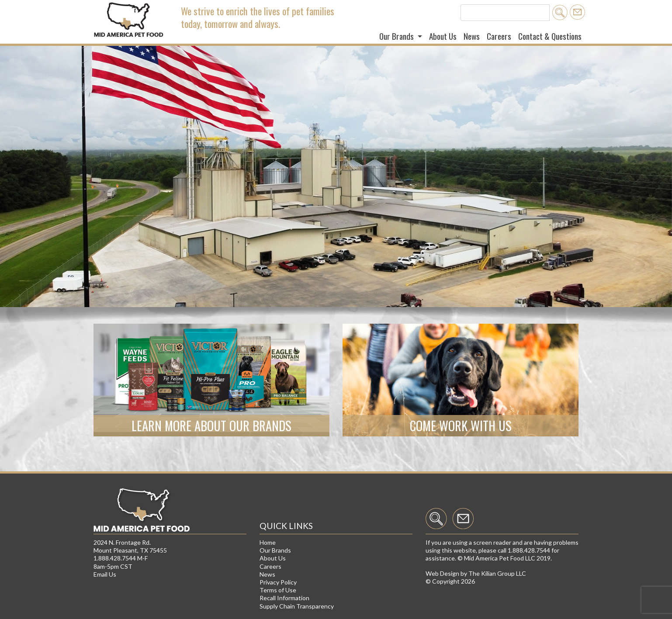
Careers (499, 36)
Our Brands (275, 550)
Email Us (105, 574)
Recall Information (284, 598)
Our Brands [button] (397, 36)
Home (268, 542)
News (472, 36)
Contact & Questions (550, 36)
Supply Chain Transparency (297, 606)
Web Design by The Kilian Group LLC (476, 573)
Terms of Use (278, 590)
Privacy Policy (278, 582)
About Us (443, 36)
